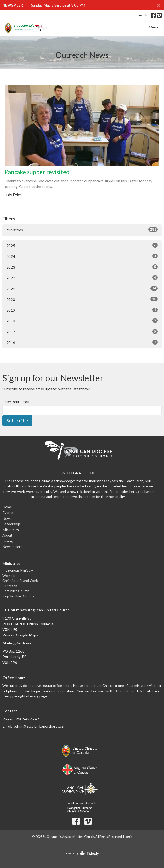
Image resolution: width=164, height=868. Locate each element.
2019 (82, 310)
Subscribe (17, 420)
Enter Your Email (16, 402)
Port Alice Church (16, 591)
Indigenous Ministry (18, 570)
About (7, 535)
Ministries (82, 230)
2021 (82, 289)
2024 (82, 256)
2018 (82, 321)
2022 (82, 278)
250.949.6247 (27, 719)
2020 (82, 299)
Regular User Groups (18, 596)
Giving (8, 541)
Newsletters (12, 547)
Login (128, 837)
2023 (82, 267)
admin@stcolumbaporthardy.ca (39, 726)
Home (7, 507)
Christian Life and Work (20, 581)
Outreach (10, 586)
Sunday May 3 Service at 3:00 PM (58, 5)
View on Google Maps (20, 635)
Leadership (11, 524)
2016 (82, 342)
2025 (82, 245)
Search (142, 15)
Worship (9, 575)
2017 (82, 332)
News (7, 518)
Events (8, 513)
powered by (82, 853)
